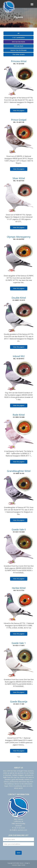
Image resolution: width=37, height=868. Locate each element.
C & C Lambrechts (18, 38)
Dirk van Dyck (19, 46)
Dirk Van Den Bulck (18, 42)
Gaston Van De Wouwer (19, 50)
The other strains (18, 54)
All (18, 33)
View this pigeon (19, 110)
